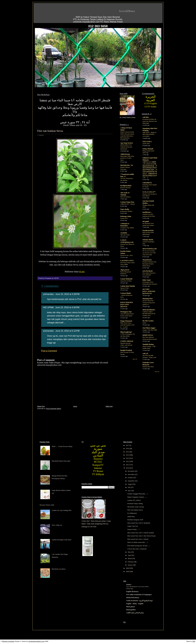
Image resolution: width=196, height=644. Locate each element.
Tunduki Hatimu (148, 344)
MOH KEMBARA (149, 310)
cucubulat (124, 233)
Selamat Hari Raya (148, 367)
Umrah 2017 (124, 218)
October (130, 478)
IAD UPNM (48, 307)
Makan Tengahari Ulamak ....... (137, 497)
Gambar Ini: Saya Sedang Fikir (62, 510)
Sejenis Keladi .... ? (133, 529)
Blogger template (8, 641)
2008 (128, 572)
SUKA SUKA (147, 142)
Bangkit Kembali (126, 350)
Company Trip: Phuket (127, 228)
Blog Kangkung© (126, 332)
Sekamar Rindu (148, 240)
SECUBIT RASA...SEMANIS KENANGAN (149, 291)
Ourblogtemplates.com (36, 641)
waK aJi (145, 353)
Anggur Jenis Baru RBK (150, 330)
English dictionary (132, 592)
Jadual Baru (131, 517)
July (129, 487)
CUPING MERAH (127, 341)
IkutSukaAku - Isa (127, 165)
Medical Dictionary (133, 598)
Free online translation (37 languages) (139, 595)
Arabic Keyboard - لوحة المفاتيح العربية (139, 601)
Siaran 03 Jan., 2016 (127, 255)
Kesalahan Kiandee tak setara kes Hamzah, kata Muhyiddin (150, 121)
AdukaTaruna (125, 154)
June (129, 491)
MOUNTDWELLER (150, 249)
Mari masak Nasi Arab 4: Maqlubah (139, 523)
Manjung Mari (148, 299)
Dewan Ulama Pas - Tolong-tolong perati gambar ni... (149, 303)
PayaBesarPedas (148, 230)
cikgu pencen (125, 270)
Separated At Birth (126, 281)
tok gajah (146, 221)
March (130, 559)
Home (75, 406)
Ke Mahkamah (132, 513)
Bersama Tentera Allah (47, 505)
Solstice (129, 585)
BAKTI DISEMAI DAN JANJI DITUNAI (127, 305)
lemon (144, 323)
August (130, 484)
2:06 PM (56, 278)
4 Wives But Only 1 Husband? (137, 549)
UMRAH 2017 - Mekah (128, 204)
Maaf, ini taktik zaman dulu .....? (138, 542)
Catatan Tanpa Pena (127, 202)
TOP (194, 641)
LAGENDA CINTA (127, 261)
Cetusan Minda (126, 293)
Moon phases (131, 607)
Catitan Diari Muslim (128, 286)
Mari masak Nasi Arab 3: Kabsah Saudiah (141, 533)
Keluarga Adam (126, 216)
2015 (128, 452)
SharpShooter (147, 260)
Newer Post (41, 406)
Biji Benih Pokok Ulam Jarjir (61, 461)
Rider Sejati (147, 280)
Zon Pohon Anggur (149, 328)
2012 (128, 461)
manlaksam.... (147, 212)
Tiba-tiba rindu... (126, 235)
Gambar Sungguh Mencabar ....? (138, 494)
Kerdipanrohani (126, 186)
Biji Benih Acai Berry (59, 569)
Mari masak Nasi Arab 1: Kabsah (138, 539)
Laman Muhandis (126, 279)
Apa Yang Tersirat (127, 143)
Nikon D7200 (125, 288)
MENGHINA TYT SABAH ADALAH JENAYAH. (126, 147)
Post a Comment (49, 351)
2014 (128, 455)
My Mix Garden (148, 321)
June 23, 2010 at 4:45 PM (67, 307)
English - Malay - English (135, 604)
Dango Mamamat (126, 321)
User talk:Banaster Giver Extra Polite (137, 587)
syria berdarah (148, 271)
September (131, 481)
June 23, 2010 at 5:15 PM (67, 331)
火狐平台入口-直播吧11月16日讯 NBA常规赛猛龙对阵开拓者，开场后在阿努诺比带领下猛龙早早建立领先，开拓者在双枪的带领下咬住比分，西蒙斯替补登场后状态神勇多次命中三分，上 (150, 170)
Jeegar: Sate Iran (133, 526)
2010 (128, 468)
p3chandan (48, 294)
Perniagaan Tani (126, 312)
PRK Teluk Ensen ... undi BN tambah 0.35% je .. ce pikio (128, 325)
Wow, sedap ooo (57, 525)
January (130, 565)
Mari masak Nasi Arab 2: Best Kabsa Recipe (141, 536)
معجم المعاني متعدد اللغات (135, 613)
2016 (128, 449)
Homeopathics (131, 610)
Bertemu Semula (125, 188)
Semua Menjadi (148, 149)
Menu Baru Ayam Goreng (135, 507)
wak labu (146, 117)
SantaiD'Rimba (127, 11)
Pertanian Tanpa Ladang (135, 504)
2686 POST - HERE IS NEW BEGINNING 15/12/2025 (149, 134)
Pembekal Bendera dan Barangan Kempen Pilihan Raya (149, 264)
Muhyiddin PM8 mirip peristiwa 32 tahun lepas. (127, 158)
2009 (128, 568)
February (131, 562)
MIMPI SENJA (148, 335)
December (131, 471)
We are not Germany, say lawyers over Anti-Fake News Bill (149, 253)
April (130, 555)
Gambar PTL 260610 (134, 500)
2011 (128, 465)
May (129, 552)
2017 (128, 445)
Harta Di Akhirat (126, 197)
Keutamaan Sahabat (126, 211)
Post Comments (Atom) (54, 409)
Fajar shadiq (125, 209)
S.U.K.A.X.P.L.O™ (149, 192)
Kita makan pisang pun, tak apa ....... (139, 546)
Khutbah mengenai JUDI (135, 520)
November (131, 474)
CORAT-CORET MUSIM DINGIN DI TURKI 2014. (149, 314)
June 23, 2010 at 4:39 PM (67, 294)
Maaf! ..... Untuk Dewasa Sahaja (62, 446)
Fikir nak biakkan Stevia (50, 131)
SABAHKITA (147, 183)
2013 (128, 458)
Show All (135, 359)
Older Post (109, 406)
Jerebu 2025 (146, 144)
